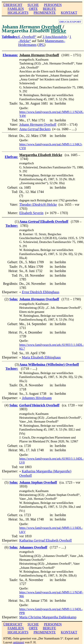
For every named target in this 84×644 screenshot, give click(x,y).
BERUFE (49, 9)
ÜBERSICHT (13, 5)
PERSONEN (53, 5)
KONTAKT (69, 13)
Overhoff (51, 27)
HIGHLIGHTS (18, 13)
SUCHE (33, 5)
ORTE (33, 9)
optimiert (19, 641)
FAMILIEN (16, 9)
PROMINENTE (45, 13)
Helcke (59, 31)
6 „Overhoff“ (27, 37)
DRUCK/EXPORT (70, 22)
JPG (41, 45)
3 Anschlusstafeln (55, 37)
